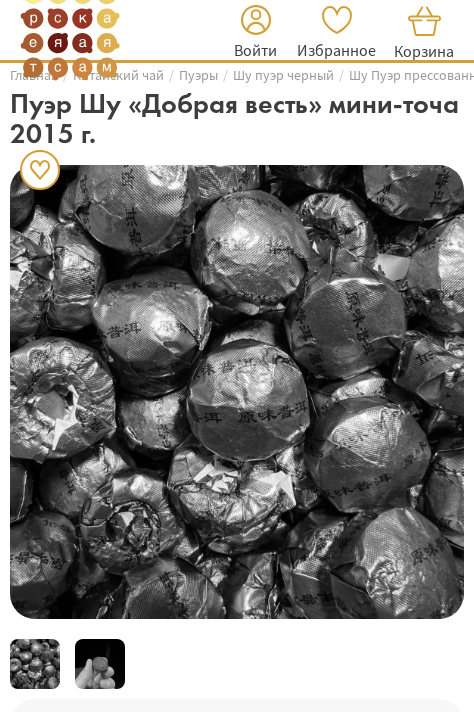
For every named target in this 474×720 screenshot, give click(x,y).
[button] (255, 34)
